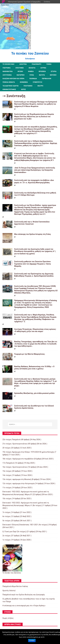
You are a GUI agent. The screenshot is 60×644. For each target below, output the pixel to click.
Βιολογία (32, 68)
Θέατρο (40, 86)
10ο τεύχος (7, 499)
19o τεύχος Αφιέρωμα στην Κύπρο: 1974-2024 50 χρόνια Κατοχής (28, 452)
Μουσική (53, 75)
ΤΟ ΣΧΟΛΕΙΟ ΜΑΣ (8, 64)
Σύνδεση (47, 2)
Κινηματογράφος (9, 89)
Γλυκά (32, 75)
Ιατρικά (43, 68)
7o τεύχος (6, 512)
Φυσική (20, 71)
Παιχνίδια (33, 79)
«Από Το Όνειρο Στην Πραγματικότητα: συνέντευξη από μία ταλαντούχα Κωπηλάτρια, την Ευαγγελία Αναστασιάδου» (35, 170)
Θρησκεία (42, 71)
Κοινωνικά (24, 82)
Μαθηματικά (8, 71)
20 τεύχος (6, 448)
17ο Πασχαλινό (8, 463)
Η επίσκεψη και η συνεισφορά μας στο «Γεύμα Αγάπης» (24, 606)
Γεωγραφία (7, 68)
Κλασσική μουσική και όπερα (13, 79)
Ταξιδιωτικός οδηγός (11, 86)
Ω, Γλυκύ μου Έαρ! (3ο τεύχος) (14, 532)
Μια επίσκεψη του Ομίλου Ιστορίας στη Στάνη (32, 234)
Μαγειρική (20, 75)
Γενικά (49, 64)
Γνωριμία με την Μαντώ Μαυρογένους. (30, 354)
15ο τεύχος (7, 471)
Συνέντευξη (37, 82)
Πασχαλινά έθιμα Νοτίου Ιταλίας (15, 586)
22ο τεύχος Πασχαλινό (11, 440)
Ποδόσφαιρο (37, 64)
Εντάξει (32, 641)
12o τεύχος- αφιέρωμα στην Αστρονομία (18, 483)
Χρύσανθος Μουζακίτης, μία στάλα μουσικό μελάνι (34, 393)
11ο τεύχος (7, 488)
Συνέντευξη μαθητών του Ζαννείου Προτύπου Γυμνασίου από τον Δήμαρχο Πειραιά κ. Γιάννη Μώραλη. (32, 264)
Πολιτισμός (28, 86)
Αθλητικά (23, 64)
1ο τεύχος (6, 540)
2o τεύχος (6, 536)
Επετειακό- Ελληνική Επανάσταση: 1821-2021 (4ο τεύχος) (25, 525)
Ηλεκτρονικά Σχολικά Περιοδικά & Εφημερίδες (24, 2)
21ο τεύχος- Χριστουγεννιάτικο (15, 444)
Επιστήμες (20, 68)
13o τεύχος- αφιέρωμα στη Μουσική (17, 479)
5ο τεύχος (6, 521)
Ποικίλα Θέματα (9, 82)
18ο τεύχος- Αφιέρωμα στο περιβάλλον (18, 459)
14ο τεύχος (7, 475)
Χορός (23, 89)
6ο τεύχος (6, 516)
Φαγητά (42, 75)
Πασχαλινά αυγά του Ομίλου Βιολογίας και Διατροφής (24, 595)
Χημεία (31, 71)
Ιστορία (54, 71)
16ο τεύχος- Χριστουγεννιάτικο (15, 467)
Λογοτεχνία (7, 75)
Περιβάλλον (47, 79)
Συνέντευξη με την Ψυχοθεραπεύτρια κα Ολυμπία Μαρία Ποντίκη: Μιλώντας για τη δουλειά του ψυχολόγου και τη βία (34, 116)
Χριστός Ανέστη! (9, 591)
